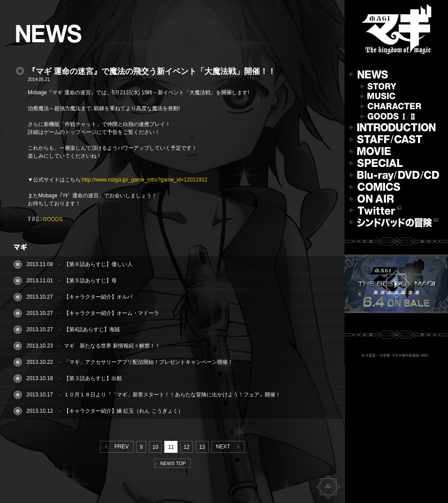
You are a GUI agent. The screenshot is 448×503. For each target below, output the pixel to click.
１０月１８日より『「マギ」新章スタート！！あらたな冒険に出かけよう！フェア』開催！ (172, 395)
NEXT (230, 447)
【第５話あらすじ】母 (90, 281)
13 (202, 447)
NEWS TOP (170, 463)
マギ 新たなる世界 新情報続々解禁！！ (112, 346)
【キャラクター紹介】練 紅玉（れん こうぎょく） (124, 411)
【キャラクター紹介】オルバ (98, 297)
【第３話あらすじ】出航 (93, 378)
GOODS (53, 219)
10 (155, 447)
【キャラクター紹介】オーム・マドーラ (111, 313)
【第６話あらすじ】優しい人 (98, 264)
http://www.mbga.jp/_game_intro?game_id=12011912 (145, 180)
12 (187, 447)
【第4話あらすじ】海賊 (92, 329)
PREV (115, 447)
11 (171, 447)
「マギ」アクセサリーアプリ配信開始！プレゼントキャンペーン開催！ (148, 362)
